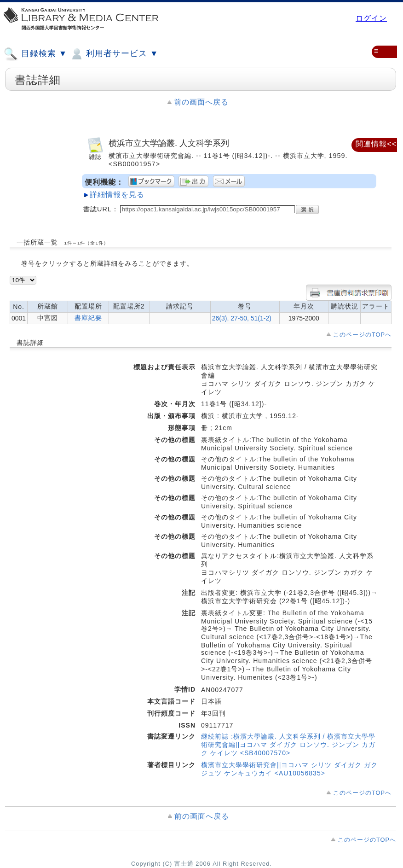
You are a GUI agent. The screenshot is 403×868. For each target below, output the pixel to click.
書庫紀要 (88, 318)
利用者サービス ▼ (114, 54)
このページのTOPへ (362, 335)
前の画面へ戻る (201, 102)
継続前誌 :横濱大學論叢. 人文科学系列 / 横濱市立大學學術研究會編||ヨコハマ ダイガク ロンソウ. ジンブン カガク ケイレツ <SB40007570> (288, 745)
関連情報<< (376, 144)
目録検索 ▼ (35, 54)
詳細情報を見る (117, 195)
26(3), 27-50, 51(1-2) (242, 318)
